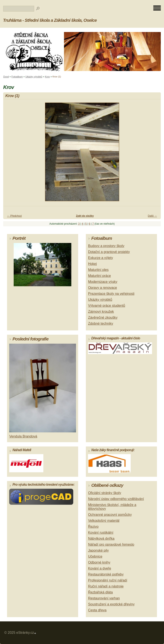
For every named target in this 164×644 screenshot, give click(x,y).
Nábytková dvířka (101, 539)
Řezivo (93, 527)
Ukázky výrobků (34, 77)
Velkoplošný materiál (104, 521)
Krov (47, 77)
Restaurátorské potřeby (106, 574)
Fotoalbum (17, 77)
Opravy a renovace (102, 288)
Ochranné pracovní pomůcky (110, 515)
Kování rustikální (101, 533)
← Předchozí (14, 216)
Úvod (6, 77)
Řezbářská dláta (100, 592)
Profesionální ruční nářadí (108, 580)
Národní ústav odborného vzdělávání (116, 499)
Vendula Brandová (23, 436)
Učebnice (95, 556)
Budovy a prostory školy (106, 246)
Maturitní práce (99, 276)
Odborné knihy (99, 562)
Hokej (92, 264)
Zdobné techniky (100, 323)
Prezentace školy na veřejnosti (111, 294)
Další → (152, 216)
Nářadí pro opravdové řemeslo (111, 544)
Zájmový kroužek (101, 312)
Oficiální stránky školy (105, 493)
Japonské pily (98, 550)
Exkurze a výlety (100, 258)
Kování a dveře (100, 568)
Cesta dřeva (97, 610)
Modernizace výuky (103, 282)
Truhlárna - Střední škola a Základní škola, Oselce (50, 20)
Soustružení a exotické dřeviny (111, 604)
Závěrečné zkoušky (103, 318)
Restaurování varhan (104, 598)
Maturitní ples (98, 270)
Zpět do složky (85, 216)
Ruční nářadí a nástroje (106, 586)
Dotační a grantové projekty (109, 252)
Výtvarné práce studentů (106, 306)
